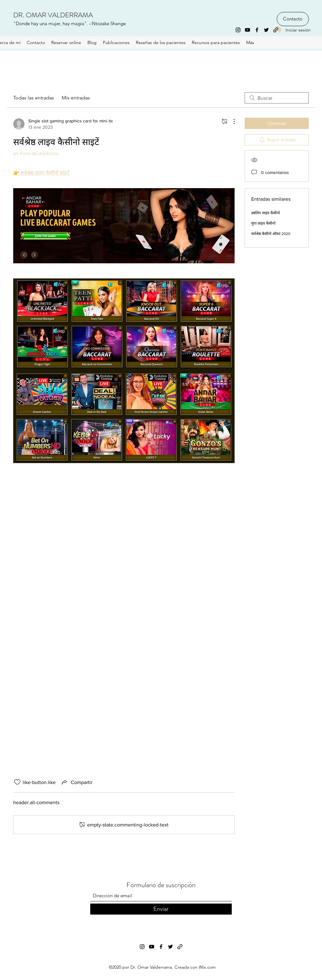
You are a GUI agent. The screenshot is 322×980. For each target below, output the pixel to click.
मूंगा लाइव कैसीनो (263, 223)
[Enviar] (161, 909)
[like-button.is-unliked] (17, 782)
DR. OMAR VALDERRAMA (53, 15)
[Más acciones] (231, 121)
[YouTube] (247, 30)
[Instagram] (238, 30)
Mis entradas (76, 98)
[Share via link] (77, 782)
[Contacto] (293, 19)
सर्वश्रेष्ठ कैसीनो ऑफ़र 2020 (271, 234)
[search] (277, 98)
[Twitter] (266, 30)
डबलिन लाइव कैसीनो (266, 213)
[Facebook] (257, 30)
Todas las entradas (34, 98)
